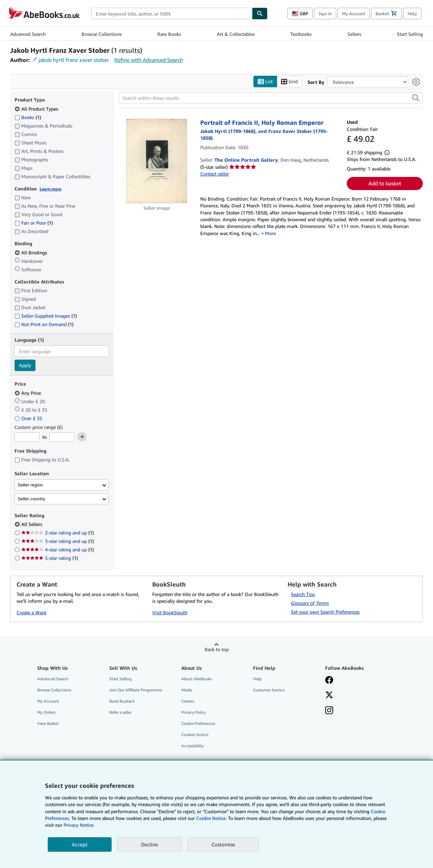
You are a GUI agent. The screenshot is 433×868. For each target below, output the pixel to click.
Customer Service (269, 690)
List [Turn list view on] (265, 82)
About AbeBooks (197, 679)
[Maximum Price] (62, 437)
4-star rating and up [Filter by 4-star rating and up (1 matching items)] (58, 550)
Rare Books (169, 34)
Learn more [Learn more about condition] (50, 189)
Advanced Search (28, 34)
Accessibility (192, 746)
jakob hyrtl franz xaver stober (74, 60)
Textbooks (301, 34)
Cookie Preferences (198, 724)
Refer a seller (120, 713)
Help (412, 14)
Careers (188, 701)
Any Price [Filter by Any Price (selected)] (28, 393)
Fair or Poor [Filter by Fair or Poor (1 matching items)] (34, 223)
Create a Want (31, 613)
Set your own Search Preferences (325, 612)
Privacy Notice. (79, 825)
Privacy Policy (194, 713)
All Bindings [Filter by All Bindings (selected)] (31, 253)
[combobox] (172, 14)
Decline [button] (150, 844)
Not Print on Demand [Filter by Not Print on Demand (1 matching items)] (44, 325)
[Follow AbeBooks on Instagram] (329, 711)
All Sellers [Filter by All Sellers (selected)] (32, 524)
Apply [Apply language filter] (25, 366)
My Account (354, 14)
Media (187, 690)
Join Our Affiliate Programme (136, 690)
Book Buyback (122, 701)
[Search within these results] (271, 98)
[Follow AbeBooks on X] (329, 695)
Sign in (325, 14)
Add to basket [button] (385, 184)
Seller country (31, 499)
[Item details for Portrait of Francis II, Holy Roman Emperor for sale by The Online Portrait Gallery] (157, 161)
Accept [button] (80, 844)
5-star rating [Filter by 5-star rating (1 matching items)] (50, 558)
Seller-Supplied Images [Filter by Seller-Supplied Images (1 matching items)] (46, 316)
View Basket (48, 724)
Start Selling (410, 34)
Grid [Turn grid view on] (289, 82)
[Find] (260, 14)
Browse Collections (102, 34)
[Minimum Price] (27, 437)
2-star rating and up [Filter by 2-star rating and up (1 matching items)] (58, 533)
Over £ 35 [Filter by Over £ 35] (29, 418)
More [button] (270, 233)
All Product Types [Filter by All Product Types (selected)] (37, 109)
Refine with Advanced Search (149, 60)
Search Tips (303, 594)
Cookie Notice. (211, 818)
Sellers (354, 34)
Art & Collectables (236, 34)
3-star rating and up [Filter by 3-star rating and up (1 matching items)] (58, 541)
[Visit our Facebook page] (329, 681)
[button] (416, 98)
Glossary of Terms (310, 603)
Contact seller (215, 174)
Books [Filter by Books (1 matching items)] (28, 117)
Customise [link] (223, 844)
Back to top (217, 649)
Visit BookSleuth (170, 613)
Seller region (30, 485)
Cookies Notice (195, 735)
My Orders (46, 713)
